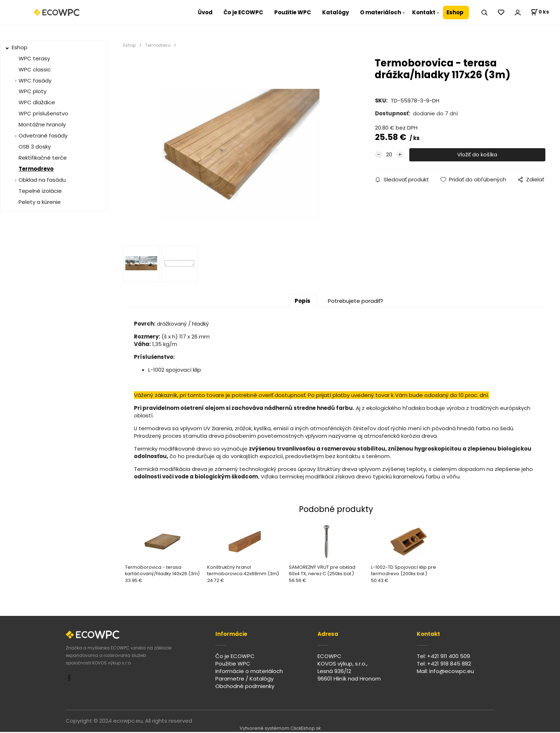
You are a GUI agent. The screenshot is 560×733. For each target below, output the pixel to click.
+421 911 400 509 (449, 657)
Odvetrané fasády (43, 135)
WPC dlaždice (37, 102)
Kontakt (424, 12)
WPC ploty (32, 91)
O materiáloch (381, 12)
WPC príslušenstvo (43, 113)
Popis (302, 302)
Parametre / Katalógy (244, 680)
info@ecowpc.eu (452, 672)
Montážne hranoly (42, 124)
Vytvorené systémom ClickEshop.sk (280, 729)
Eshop (455, 12)
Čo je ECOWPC (243, 12)
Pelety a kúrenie (40, 202)
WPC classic (35, 69)
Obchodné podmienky (245, 687)
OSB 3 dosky (35, 147)
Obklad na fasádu (42, 180)
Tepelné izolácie (40, 191)
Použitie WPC (293, 12)
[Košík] (540, 12)
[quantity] (389, 155)
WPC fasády (35, 81)
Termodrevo (36, 169)
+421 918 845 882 (449, 665)
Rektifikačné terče (43, 158)
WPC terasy (34, 58)
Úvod (205, 12)
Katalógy (336, 12)
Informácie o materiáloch (249, 672)
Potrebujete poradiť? (356, 302)
